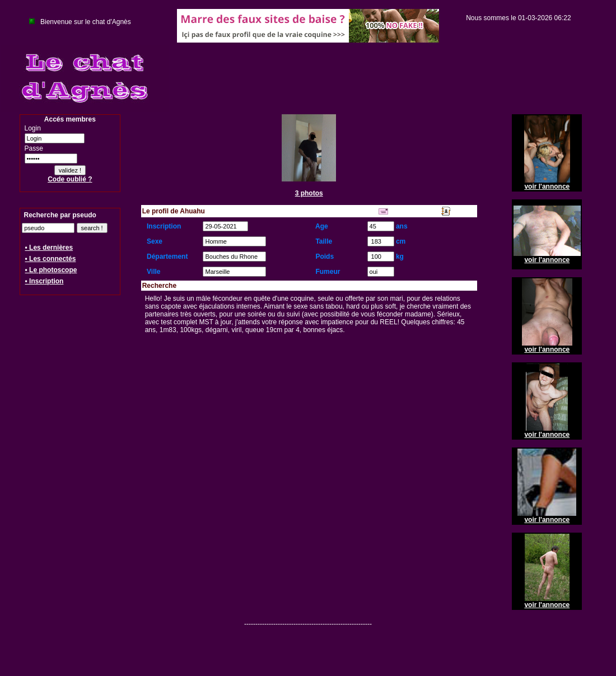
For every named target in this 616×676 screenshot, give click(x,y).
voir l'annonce (547, 187)
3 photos (309, 193)
